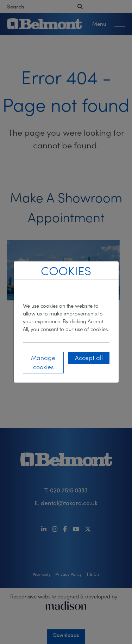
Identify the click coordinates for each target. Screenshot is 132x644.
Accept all (89, 357)
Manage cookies (43, 362)
